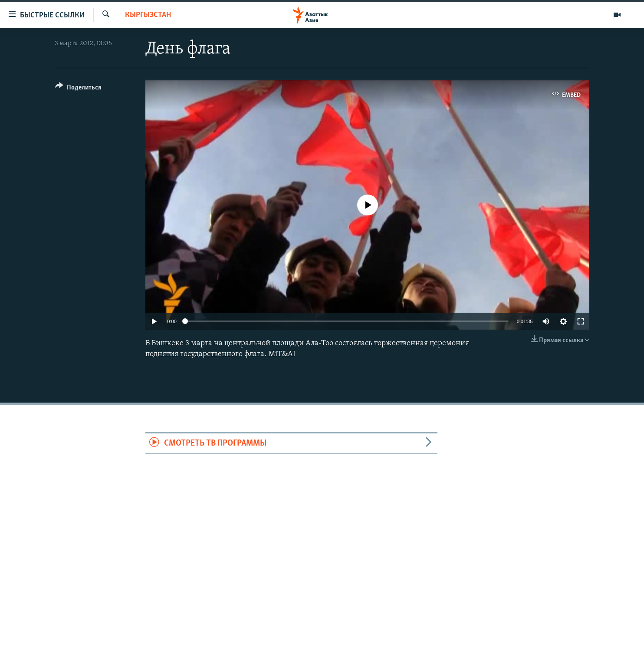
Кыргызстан (148, 15)
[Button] (78, 89)
